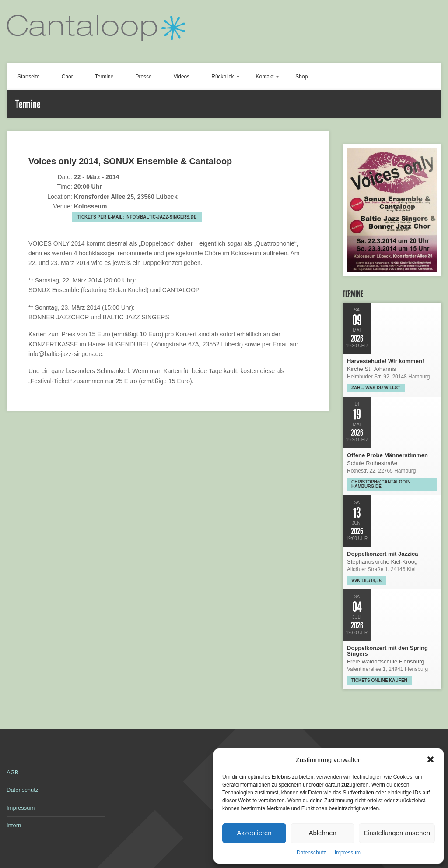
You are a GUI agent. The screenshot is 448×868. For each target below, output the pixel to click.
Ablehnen (322, 833)
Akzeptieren (254, 833)
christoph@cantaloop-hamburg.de (381, 484)
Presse (143, 77)
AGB (12, 772)
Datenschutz (311, 853)
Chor (67, 77)
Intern (14, 825)
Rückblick (222, 77)
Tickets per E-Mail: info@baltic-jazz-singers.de (137, 217)
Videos (182, 77)
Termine (104, 77)
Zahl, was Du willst (376, 388)
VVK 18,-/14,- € (366, 580)
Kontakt (265, 77)
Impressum (348, 853)
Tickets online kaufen (379, 680)
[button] (430, 759)
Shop (301, 77)
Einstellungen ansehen (397, 833)
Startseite (29, 77)
